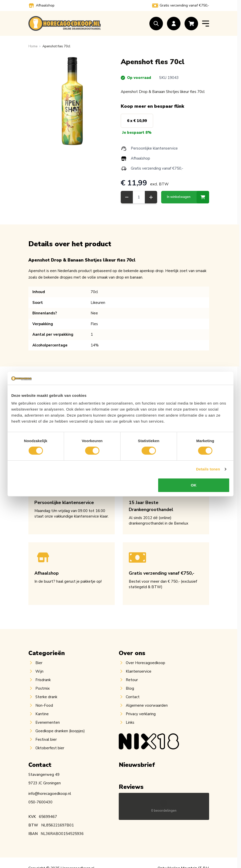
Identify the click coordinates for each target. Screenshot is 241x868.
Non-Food (44, 705)
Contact (133, 697)
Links (130, 722)
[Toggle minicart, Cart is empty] (191, 24)
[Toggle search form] (156, 24)
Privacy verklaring (141, 714)
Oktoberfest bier (50, 748)
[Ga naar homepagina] (33, 46)
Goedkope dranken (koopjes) (60, 731)
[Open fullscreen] (73, 101)
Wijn (39, 671)
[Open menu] (206, 24)
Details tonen (208, 469)
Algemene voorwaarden (147, 705)
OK (194, 485)
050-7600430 (40, 802)
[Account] (174, 24)
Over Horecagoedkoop (145, 663)
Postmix (43, 688)
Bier (39, 663)
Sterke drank (46, 697)
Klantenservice (139, 671)
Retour (132, 680)
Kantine (42, 714)
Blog (130, 688)
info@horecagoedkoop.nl (50, 794)
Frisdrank (43, 680)
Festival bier (46, 739)
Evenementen (48, 722)
